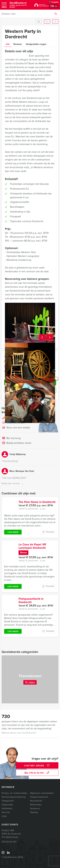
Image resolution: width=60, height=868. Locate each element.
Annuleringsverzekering (14, 797)
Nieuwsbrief (36, 801)
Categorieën (8, 801)
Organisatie (7, 805)
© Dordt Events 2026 (12, 857)
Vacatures (35, 808)
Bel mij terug (11, 438)
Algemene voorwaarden (42, 793)
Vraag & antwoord (39, 797)
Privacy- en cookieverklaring (15, 793)
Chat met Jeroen (37, 766)
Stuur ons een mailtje (16, 428)
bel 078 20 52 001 (37, 773)
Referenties (36, 805)
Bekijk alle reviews (13, 484)
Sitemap (34, 812)
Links (4, 816)
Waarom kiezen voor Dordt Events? (19, 733)
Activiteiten (7, 808)
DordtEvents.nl (20, 5)
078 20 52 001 (9, 842)
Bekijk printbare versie (16, 443)
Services (6, 812)
